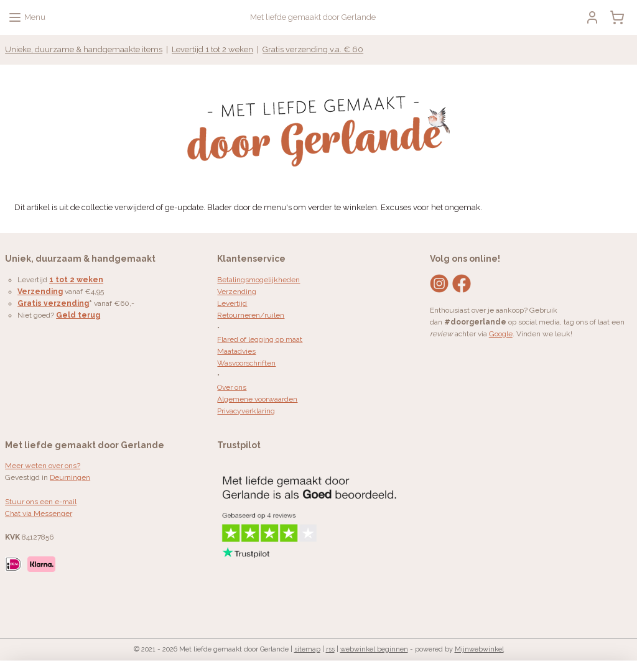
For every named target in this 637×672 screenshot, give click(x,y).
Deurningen (70, 477)
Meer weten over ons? (43, 466)
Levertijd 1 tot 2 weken (212, 49)
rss (330, 649)
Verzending (237, 292)
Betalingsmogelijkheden (258, 280)
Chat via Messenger (39, 513)
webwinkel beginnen (374, 649)
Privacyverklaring (246, 411)
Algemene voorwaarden (257, 399)
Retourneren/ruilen (251, 315)
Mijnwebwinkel (479, 649)
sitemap (307, 649)
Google (501, 334)
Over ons (232, 387)
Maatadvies (236, 351)
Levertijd (232, 303)
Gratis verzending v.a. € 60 (313, 49)
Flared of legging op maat (260, 339)
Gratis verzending (53, 303)
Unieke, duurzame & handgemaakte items (84, 49)
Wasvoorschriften (246, 363)
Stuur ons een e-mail (41, 502)
